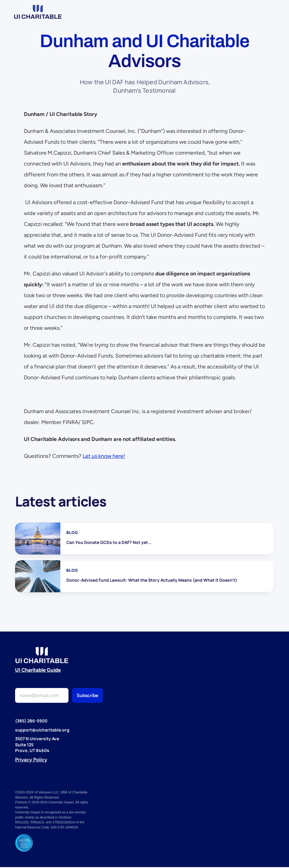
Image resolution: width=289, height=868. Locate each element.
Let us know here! (104, 456)
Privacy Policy (31, 760)
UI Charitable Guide (38, 670)
